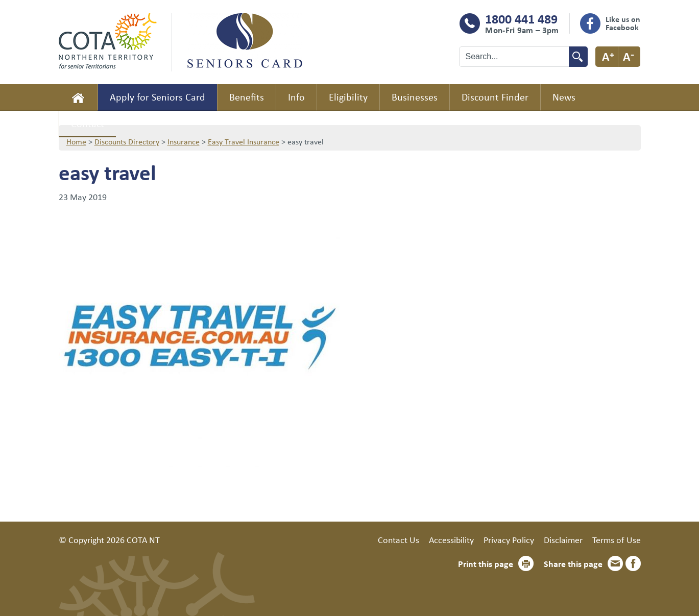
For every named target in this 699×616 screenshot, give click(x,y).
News (564, 97)
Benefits (247, 97)
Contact (88, 123)
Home (78, 97)
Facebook (633, 563)
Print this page (486, 563)
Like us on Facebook (623, 23)
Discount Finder (495, 97)
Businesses (415, 97)
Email (615, 563)
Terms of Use (617, 539)
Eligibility (348, 97)
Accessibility (451, 539)
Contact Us (399, 539)
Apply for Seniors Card (158, 97)
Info (296, 97)
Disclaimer (563, 539)
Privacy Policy (509, 539)
